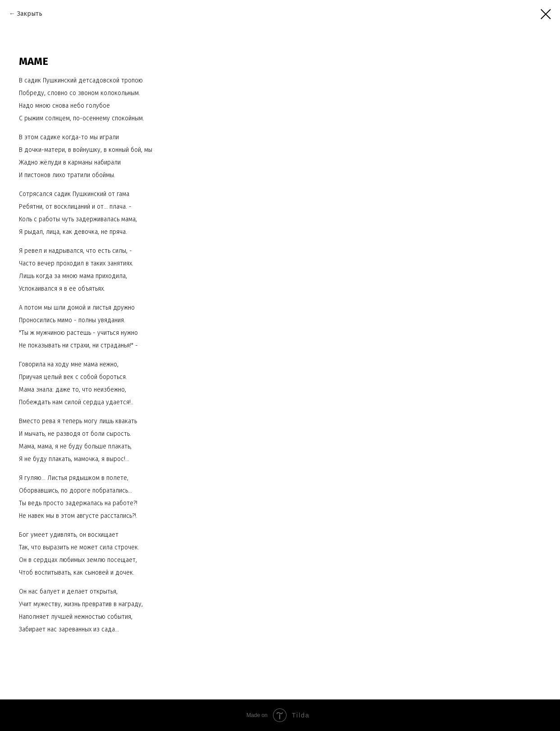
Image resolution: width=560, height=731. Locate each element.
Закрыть (30, 14)
